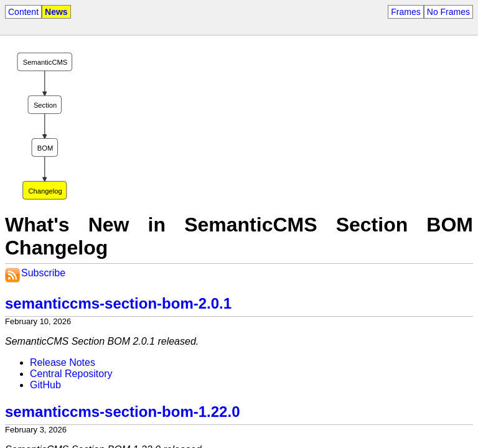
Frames (405, 12)
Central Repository (71, 374)
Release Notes (63, 362)
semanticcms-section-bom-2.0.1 (118, 303)
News (56, 12)
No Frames (448, 12)
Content (23, 12)
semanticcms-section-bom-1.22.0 (122, 412)
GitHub (45, 385)
